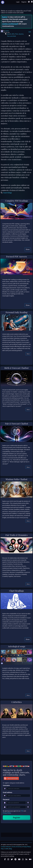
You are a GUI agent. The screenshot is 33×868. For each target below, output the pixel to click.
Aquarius (21, 34)
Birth (13, 34)
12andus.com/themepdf (10, 24)
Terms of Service (17, 847)
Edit (30, 32)
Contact (3, 847)
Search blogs (6, 193)
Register (5, 17)
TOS (22, 811)
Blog (11, 849)
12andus (7, 31)
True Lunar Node (11, 36)
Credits (6, 849)
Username (6, 785)
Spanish (9, 34)
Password (6, 800)
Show (28, 249)
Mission (9, 847)
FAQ (2, 849)
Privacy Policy (7, 813)
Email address (7, 792)
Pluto (17, 34)
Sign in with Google (11, 778)
